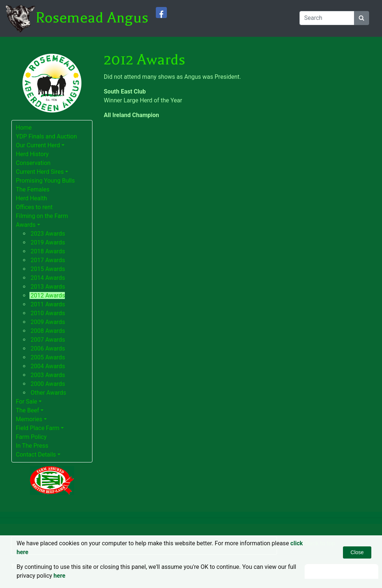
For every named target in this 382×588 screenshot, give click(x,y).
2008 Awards (48, 331)
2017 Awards (48, 260)
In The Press (32, 446)
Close (357, 552)
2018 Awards (48, 251)
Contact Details (36, 455)
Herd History (32, 154)
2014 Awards (48, 278)
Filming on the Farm (42, 216)
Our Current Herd (38, 145)
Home (24, 128)
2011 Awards (48, 304)
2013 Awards (48, 287)
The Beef (27, 410)
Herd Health (31, 198)
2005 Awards (48, 357)
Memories (29, 419)
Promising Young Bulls (45, 181)
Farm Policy (31, 437)
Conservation (33, 163)
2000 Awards (48, 384)
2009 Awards (48, 322)
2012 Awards (48, 295)
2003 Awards (48, 375)
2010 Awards (48, 313)
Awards (26, 225)
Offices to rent (34, 207)
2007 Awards (48, 340)
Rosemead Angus (92, 18)
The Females (33, 189)
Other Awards (48, 393)
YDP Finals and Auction (46, 136)
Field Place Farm (38, 428)
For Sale (27, 402)
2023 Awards (48, 234)
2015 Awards (48, 269)
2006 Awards (48, 348)
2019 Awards (48, 242)
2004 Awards (48, 366)
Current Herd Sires (40, 172)
